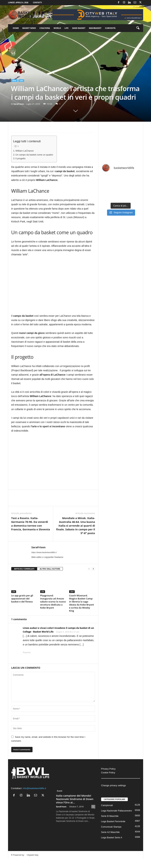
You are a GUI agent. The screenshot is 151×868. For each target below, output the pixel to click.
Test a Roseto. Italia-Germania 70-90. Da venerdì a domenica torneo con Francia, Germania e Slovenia (31, 524)
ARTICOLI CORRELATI (24, 569)
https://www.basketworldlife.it (44, 552)
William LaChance (25, 151)
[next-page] (93, 569)
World (57, 28)
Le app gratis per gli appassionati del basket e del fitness (22, 599)
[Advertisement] (53, 462)
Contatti (37, 3)
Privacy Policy (108, 769)
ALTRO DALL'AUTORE (50, 569)
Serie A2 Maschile (110, 832)
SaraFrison (19, 104)
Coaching (45, 28)
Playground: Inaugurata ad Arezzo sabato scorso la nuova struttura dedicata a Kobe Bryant (53, 602)
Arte (14, 81)
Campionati (107, 805)
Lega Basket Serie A (112, 837)
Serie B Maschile (110, 816)
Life (66, 28)
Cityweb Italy (33, 855)
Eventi (60, 791)
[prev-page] (89, 569)
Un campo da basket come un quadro (34, 155)
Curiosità (110, 28)
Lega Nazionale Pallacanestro (117, 811)
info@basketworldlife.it (34, 788)
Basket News (29, 28)
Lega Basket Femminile (113, 821)
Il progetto (21, 159)
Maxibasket (95, 28)
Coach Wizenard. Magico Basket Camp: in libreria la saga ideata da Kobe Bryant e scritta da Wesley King (82, 603)
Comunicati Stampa (111, 827)
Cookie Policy (108, 773)
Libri (72, 592)
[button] (138, 28)
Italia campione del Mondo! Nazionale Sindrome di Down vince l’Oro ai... (75, 799)
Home (16, 28)
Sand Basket (79, 28)
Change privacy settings (114, 785)
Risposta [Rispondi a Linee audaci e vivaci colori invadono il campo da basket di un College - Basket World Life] (27, 652)
